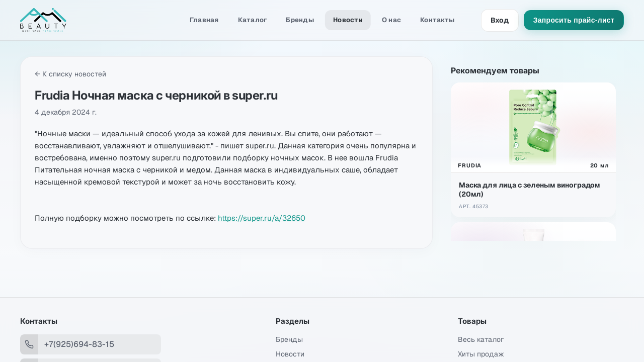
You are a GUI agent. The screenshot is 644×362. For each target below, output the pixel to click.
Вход (500, 20)
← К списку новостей (70, 74)
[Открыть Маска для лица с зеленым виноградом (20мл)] (533, 150)
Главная (204, 20)
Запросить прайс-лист (574, 20)
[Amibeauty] (70, 20)
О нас (391, 20)
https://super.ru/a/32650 (262, 218)
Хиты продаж (481, 354)
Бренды (300, 20)
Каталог (253, 20)
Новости (348, 20)
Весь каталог (481, 339)
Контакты (437, 20)
